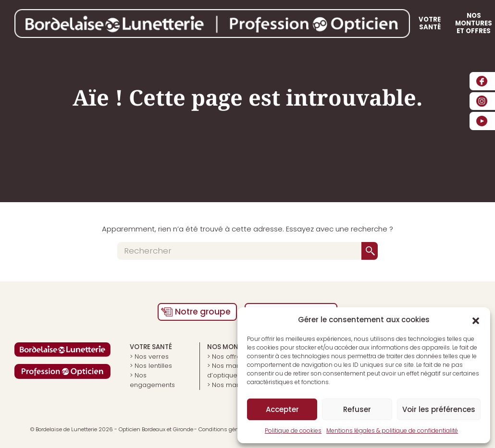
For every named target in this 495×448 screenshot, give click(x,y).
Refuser (357, 409)
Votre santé (265, 23)
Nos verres (152, 357)
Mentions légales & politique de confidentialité (392, 430)
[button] (476, 320)
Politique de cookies (293, 430)
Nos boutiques (411, 23)
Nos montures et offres (336, 23)
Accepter (282, 409)
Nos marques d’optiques (231, 370)
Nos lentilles (153, 366)
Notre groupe (203, 312)
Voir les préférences (439, 409)
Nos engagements (152, 380)
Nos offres (228, 357)
